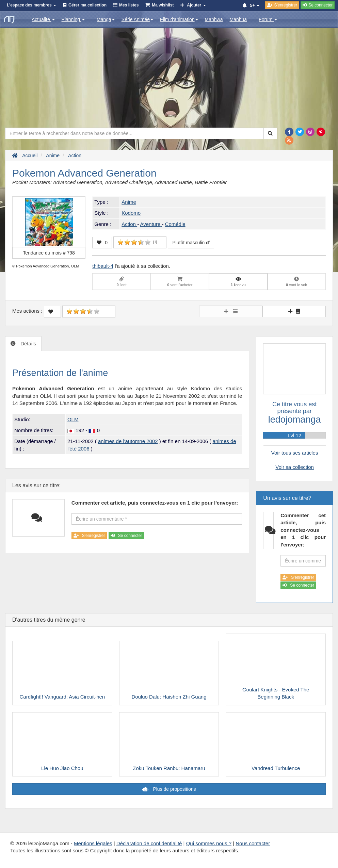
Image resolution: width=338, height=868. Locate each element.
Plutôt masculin (191, 243)
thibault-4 (103, 266)
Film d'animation (179, 19)
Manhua (238, 19)
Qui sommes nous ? (209, 843)
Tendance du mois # (49, 253)
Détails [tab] (28, 343)
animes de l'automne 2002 (128, 441)
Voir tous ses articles (295, 453)
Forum (268, 19)
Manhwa (214, 19)
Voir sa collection (295, 467)
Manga (106, 19)
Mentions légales (93, 843)
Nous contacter (253, 843)
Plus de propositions (174, 789)
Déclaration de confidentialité (149, 843)
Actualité (43, 19)
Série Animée (137, 19)
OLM (73, 419)
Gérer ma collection (87, 5)
